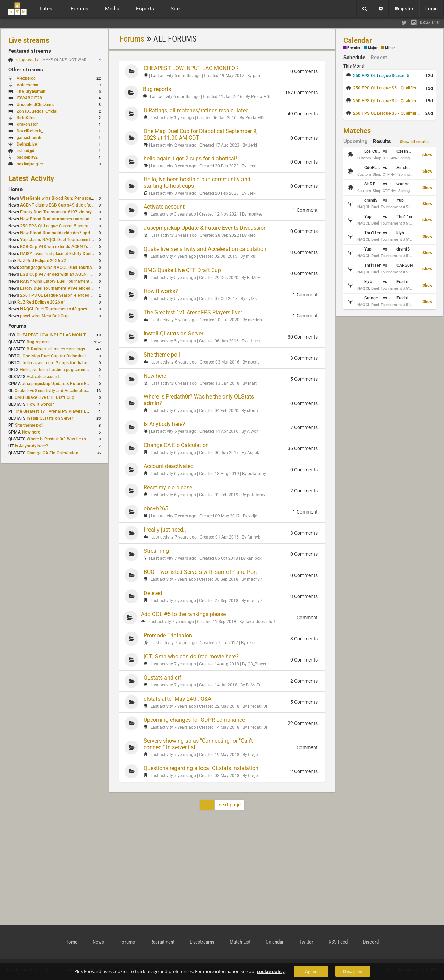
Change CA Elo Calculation (53, 453)
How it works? (40, 404)
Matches (357, 131)
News (98, 942)
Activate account (43, 377)
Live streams (29, 40)
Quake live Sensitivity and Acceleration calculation (63, 391)
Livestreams (202, 942)
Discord (371, 942)
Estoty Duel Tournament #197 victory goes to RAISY (70, 212)
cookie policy (271, 971)
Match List (240, 942)
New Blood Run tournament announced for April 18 (70, 219)
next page (230, 805)
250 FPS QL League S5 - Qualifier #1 (388, 88)
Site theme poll (29, 425)
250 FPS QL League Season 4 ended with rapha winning (74, 295)
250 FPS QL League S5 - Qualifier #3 (388, 113)
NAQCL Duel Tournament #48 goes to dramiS (63, 309)
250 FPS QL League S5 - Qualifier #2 (388, 101)
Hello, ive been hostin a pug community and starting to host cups (83, 370)
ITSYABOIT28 (29, 98)
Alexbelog (26, 78)
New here (31, 432)
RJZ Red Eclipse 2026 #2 (42, 261)
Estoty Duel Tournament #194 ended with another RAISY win (78, 288)
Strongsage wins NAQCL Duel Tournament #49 (65, 268)
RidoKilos (26, 118)
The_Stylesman (31, 91)
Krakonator (27, 124)
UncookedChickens (35, 105)
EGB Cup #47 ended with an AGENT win (59, 274)
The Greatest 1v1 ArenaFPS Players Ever (54, 411)
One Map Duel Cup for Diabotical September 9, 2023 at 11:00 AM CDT (90, 356)
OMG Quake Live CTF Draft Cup (45, 397)
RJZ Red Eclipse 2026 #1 (42, 302)
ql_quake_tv (28, 60)
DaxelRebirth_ (30, 131)
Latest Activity (31, 178)
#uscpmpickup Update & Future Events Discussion (71, 384)
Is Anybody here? (32, 446)
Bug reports (38, 342)
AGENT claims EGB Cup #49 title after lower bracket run (74, 205)
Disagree (353, 971)
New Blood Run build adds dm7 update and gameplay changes (80, 233)
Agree (311, 971)
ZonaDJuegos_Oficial (37, 111)
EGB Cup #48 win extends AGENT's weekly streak (68, 247)
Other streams (26, 70)
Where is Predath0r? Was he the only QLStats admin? (78, 439)
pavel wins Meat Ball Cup (44, 316)
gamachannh (29, 138)
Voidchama (27, 85)
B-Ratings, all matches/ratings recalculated (68, 349)
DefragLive (27, 144)
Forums (17, 326)
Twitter (306, 942)
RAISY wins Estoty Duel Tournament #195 (60, 281)
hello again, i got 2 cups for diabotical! (59, 363)
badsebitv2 (27, 157)
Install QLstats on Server (50, 418)
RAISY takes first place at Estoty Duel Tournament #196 (73, 254)
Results (382, 141)
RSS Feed (338, 942)
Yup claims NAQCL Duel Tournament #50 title (64, 240)
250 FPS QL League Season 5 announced (60, 226)
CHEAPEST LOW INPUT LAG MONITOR (54, 335)
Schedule (354, 58)
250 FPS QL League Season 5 (381, 76)
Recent (379, 58)
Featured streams (30, 51)
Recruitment (162, 942)
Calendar (358, 40)
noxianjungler (30, 164)
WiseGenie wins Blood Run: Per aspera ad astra (66, 198)
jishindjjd (25, 151)
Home (15, 189)
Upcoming (356, 141)
